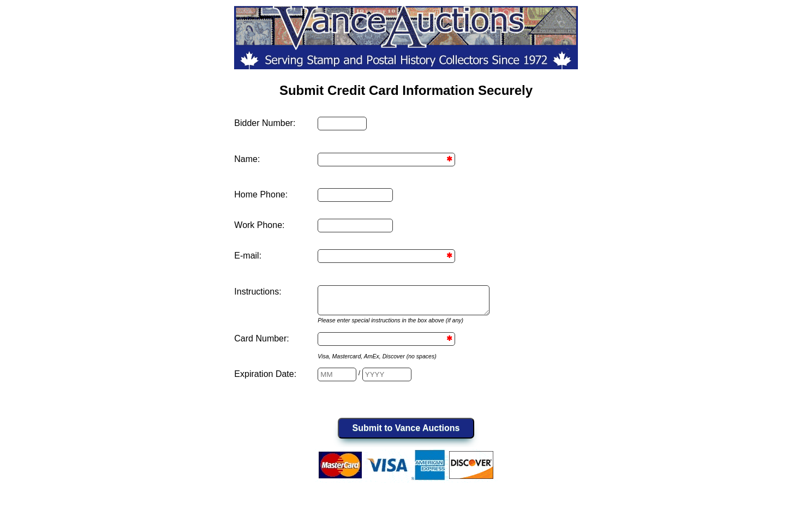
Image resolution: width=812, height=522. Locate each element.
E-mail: (248, 256)
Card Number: (261, 343)
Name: (247, 159)
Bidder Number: (265, 123)
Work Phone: (259, 225)
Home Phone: (261, 194)
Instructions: (258, 292)
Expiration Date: (265, 379)
